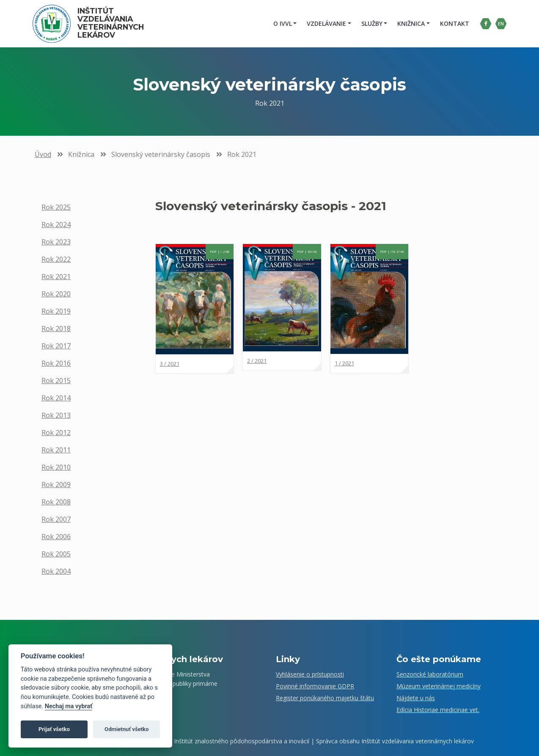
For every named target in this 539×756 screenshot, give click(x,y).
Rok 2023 (56, 242)
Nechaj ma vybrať (69, 706)
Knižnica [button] (410, 23)
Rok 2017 (56, 346)
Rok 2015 (56, 381)
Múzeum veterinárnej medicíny (439, 686)
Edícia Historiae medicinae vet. (438, 710)
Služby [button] (371, 23)
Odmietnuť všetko (126, 729)
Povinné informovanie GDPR (315, 686)
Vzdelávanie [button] (325, 23)
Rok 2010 (56, 467)
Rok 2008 (56, 502)
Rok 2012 (56, 433)
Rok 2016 (56, 363)
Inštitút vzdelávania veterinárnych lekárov (113, 23)
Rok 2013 (56, 415)
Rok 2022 (56, 259)
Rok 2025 (56, 207)
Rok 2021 (56, 277)
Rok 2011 (56, 450)
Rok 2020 (56, 294)
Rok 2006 (56, 537)
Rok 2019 (56, 311)
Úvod (43, 154)
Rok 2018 (56, 329)
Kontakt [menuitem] (453, 23)
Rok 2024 (56, 225)
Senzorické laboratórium (430, 674)
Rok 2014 (56, 398)
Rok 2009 (56, 485)
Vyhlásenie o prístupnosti (310, 674)
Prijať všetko (54, 729)
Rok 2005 (56, 554)
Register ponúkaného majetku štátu (325, 698)
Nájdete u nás (416, 698)
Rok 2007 (56, 519)
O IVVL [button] (281, 23)
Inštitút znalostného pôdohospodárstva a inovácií (242, 741)
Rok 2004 (56, 571)
